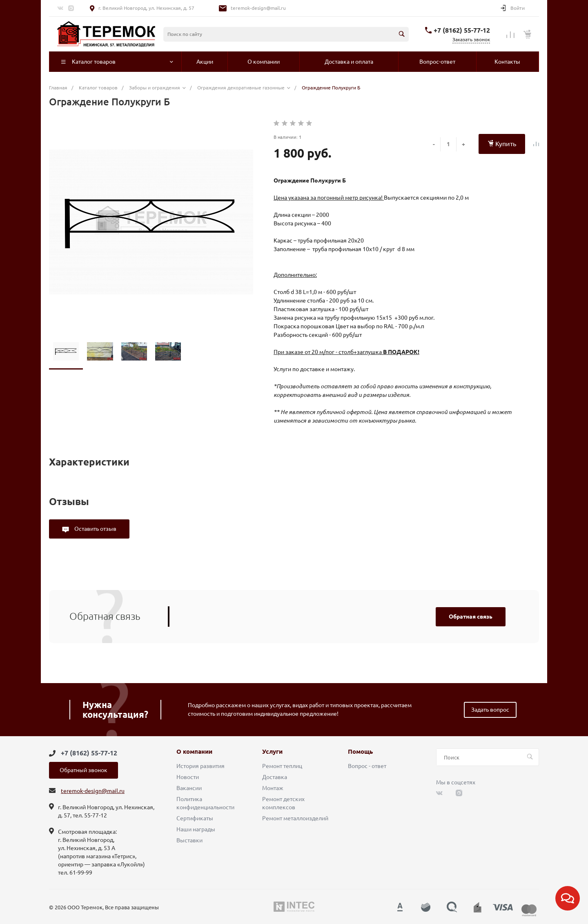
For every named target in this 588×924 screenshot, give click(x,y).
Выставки (189, 840)
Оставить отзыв (95, 529)
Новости (188, 777)
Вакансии (189, 788)
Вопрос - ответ (367, 766)
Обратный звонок (84, 770)
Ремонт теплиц (282, 766)
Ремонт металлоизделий (295, 818)
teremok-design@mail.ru (258, 8)
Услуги (272, 752)
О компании (194, 752)
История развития (200, 766)
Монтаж (273, 788)
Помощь (360, 752)
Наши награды (196, 829)
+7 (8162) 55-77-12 (462, 30)
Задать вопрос (490, 710)
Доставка (275, 777)
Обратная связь (471, 617)
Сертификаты (195, 818)
